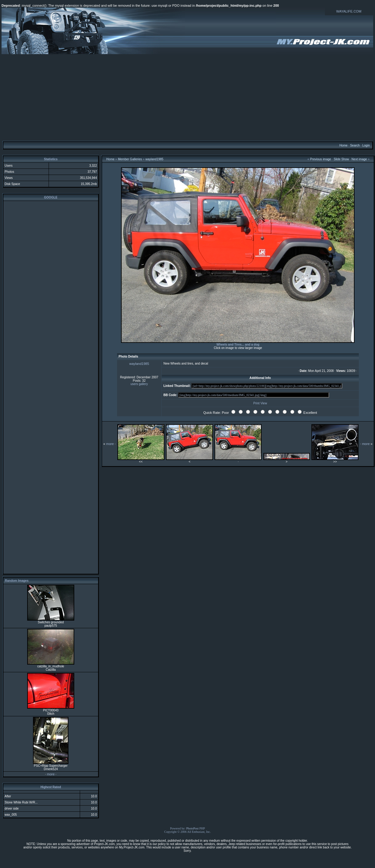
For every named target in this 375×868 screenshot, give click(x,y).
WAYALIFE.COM (349, 11)
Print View (260, 403)
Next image (359, 159)
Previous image (320, 159)
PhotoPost (192, 828)
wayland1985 (154, 159)
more (51, 774)
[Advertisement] (187, 97)
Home (343, 145)
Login (366, 145)
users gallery (139, 384)
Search (355, 145)
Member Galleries (130, 159)
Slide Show (341, 159)
